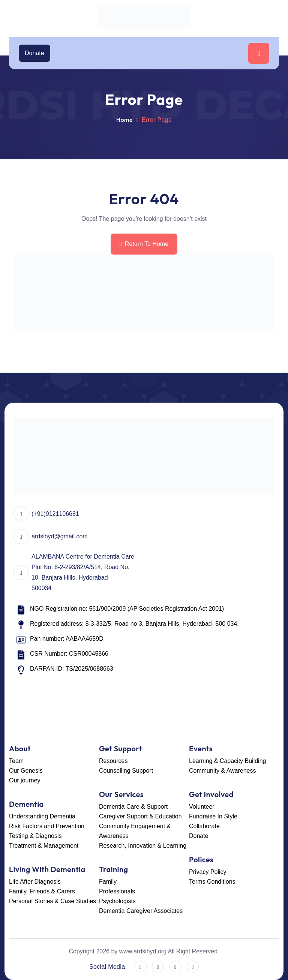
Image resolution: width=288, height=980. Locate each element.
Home (124, 120)
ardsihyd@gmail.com (60, 536)
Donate (34, 53)
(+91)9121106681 (55, 514)
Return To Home (144, 244)
